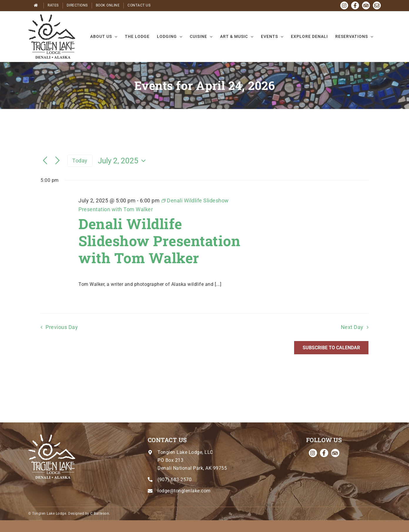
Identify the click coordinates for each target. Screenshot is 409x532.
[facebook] (324, 453)
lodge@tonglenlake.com (184, 491)
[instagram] (313, 453)
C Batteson (100, 513)
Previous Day (62, 327)
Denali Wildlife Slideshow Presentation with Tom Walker (159, 241)
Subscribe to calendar (331, 348)
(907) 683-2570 (175, 480)
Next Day (352, 327)
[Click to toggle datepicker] (123, 161)
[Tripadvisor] (335, 453)
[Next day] (58, 161)
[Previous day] (45, 161)
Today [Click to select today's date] (80, 161)
